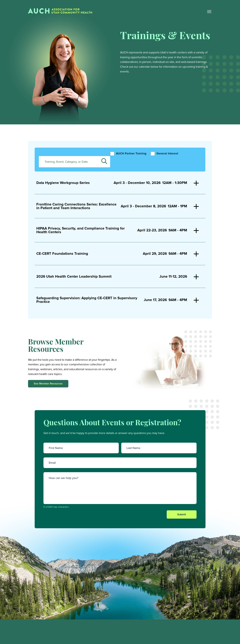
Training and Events (175, 641)
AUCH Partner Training (131, 154)
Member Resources (175, 634)
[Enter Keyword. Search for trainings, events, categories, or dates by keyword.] (74, 162)
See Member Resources (48, 384)
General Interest (167, 154)
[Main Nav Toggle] (209, 12)
